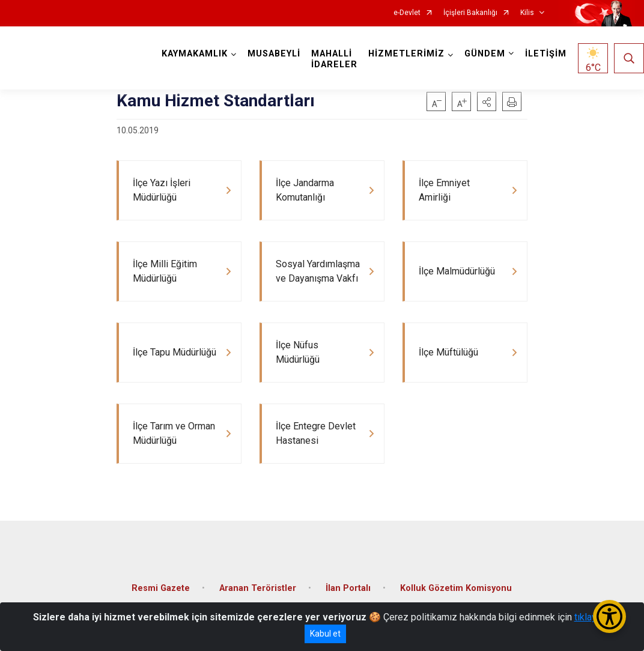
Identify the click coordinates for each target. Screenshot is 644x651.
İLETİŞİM (546, 54)
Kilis (527, 13)
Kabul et (325, 634)
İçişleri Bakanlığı (470, 13)
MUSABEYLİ (274, 54)
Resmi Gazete (161, 588)
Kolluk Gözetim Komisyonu (456, 588)
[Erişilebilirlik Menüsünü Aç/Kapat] (609, 616)
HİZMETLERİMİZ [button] (406, 54)
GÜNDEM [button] (485, 54)
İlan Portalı (348, 588)
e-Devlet (407, 13)
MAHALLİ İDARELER (334, 59)
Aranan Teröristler (258, 588)
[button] (487, 101)
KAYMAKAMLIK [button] (195, 54)
